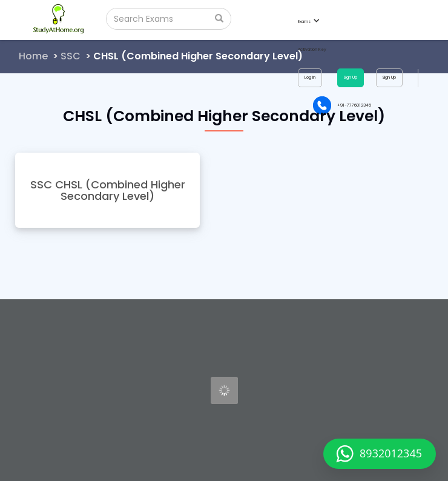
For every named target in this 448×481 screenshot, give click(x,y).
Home (33, 56)
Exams (308, 22)
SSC (71, 56)
